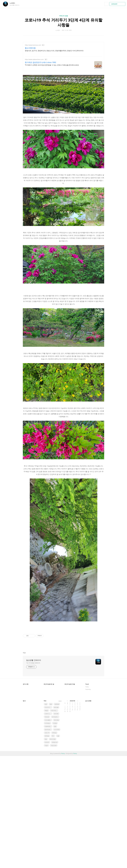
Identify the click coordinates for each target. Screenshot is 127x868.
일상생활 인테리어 (34, 744)
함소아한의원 (30, 48)
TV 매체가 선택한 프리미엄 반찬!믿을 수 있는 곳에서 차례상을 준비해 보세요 (52, 65)
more (60, 785)
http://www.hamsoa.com (33, 45)
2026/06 (72, 785)
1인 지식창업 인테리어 (33, 747)
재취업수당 (55, 826)
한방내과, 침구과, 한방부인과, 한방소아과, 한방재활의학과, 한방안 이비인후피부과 (54, 51)
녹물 (58, 820)
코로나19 (47, 817)
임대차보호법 (48, 814)
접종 (55, 811)
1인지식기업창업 (49, 792)
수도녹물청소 (48, 804)
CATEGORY (118, 4)
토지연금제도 (55, 801)
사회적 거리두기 (49, 798)
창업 (46, 823)
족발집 (46, 795)
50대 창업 (56, 804)
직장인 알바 (54, 830)
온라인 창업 (53, 823)
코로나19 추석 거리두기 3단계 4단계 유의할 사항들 (63, 22)
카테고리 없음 (63, 16)
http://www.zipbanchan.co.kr (34, 59)
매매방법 (47, 820)
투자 (53, 820)
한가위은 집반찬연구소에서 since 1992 (40, 62)
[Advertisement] (63, 303)
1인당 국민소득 (55, 795)
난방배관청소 (48, 811)
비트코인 (47, 826)
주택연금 (54, 817)
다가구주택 (57, 814)
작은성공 (47, 801)
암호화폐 (57, 788)
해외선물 (56, 792)
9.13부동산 (47, 807)
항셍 (51, 788)
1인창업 (55, 807)
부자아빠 (56, 798)
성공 (46, 788)
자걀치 (46, 830)
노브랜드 (13, 3)
